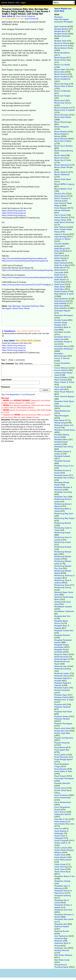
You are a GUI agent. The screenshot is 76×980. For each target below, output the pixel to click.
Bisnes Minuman (61, 115)
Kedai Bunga (60, 248)
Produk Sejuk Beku (62, 733)
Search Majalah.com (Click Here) (63, 10)
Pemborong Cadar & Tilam (63, 529)
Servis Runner (60, 812)
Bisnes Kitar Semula (63, 103)
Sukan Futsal (60, 864)
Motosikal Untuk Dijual (64, 401)
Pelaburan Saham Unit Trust (64, 426)
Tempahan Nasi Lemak (64, 919)
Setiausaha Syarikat (63, 814)
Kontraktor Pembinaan (64, 349)
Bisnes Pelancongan (63, 122)
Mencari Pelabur (61, 377)
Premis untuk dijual (63, 728)
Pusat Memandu (61, 757)
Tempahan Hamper (62, 881)
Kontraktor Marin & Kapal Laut (63, 338)
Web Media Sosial (62, 960)
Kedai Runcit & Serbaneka (61, 276)
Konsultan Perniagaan (64, 22)
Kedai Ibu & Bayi (61, 265)
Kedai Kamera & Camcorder (61, 271)
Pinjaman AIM (60, 704)
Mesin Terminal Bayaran (64, 396)
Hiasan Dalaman (61, 217)
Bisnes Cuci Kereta (62, 65)
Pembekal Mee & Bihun (64, 478)
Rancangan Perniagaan (64, 778)
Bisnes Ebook (60, 74)
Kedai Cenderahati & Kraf (63, 252)
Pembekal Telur (61, 497)
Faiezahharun (10, 331)
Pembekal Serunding (63, 492)
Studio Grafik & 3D (62, 843)
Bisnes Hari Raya (61, 84)
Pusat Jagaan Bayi (62, 750)
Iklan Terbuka (60, 227)
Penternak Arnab (61, 657)
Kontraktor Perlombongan (61, 355)
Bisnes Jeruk (60, 100)
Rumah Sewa (60, 788)
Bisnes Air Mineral (62, 43)
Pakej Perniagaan (62, 19)
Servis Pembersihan (63, 802)
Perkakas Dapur (61, 695)
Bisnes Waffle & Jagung (64, 184)
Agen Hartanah (61, 26)
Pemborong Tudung (63, 587)
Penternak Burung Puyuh (62, 663)
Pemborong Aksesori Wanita (63, 505)
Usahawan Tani (61, 948)
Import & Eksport (62, 234)
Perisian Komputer (62, 690)
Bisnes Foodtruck (62, 77)
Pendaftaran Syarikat (63, 607)
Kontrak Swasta (61, 320)
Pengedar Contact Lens (64, 630)
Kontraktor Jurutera (62, 332)
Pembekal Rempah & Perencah (63, 488)
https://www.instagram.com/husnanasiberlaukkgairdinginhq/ (28, 277)
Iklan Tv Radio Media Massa (63, 230)
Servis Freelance (61, 795)
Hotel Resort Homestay (64, 222)
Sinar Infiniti (7, 16)
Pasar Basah (59, 420)
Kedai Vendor (60, 287)
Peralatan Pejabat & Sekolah (63, 684)
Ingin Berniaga (14, 306)
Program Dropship (62, 743)
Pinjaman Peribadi (62, 719)
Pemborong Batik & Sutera (63, 510)
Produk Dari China (62, 731)
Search (11, 2)
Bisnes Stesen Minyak (64, 167)
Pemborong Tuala (62, 585)
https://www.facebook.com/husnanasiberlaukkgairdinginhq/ (28, 270)
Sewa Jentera (60, 821)
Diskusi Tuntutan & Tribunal (63, 199)
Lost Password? (29, 394)
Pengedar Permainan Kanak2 (63, 641)
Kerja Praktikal (60, 303)
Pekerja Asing (60, 423)
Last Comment (32, 19)
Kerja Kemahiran (61, 299)
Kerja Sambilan (61, 308)
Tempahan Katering (30, 306)
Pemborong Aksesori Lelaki (63, 500)
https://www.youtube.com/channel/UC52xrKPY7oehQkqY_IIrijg (29, 285)
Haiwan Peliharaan (62, 210)
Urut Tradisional (61, 936)
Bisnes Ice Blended (62, 91)
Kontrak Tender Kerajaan (61, 324)
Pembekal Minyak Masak (62, 484)
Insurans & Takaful (62, 239)
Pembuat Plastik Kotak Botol (64, 598)
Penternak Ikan (61, 666)
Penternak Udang (62, 676)
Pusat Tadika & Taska (63, 771)
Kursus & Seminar (62, 358)
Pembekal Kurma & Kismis (63, 472)
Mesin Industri (60, 387)
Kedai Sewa (59, 284)
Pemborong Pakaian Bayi (63, 553)
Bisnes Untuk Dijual (63, 179)
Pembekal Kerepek (62, 456)
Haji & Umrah (60, 215)
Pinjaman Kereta (61, 716)
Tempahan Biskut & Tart (65, 876)
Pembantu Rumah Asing (65, 430)
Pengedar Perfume (62, 635)
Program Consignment (64, 738)
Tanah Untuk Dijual (62, 872)
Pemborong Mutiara (63, 547)
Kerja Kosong (60, 301)
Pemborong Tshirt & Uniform (63, 581)
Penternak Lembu (62, 673)
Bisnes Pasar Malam (21, 308)
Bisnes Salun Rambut (63, 146)
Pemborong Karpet (62, 532)
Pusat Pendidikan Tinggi (62, 765)
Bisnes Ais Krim (61, 46)
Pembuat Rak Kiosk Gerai (63, 603)
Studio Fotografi (61, 840)
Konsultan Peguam (62, 311)
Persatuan (59, 17)
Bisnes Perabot (61, 132)
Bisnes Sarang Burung (64, 151)
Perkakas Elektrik (62, 697)
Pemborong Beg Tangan (65, 518)
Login (23, 2)
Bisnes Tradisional (62, 174)
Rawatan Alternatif (62, 783)
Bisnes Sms (59, 158)
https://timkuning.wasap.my (14, 211)
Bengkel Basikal (61, 29)
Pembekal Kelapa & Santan (63, 453)
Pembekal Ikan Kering (64, 447)
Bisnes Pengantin (62, 127)
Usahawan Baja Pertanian (61, 940)
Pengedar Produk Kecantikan (62, 646)
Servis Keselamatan (63, 797)
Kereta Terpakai (61, 291)
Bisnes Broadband (62, 53)
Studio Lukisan (61, 848)
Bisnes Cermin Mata (63, 60)
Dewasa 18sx (60, 193)
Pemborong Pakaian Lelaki (63, 562)
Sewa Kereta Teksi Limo (64, 824)
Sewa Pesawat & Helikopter (61, 832)
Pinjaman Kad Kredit (63, 712)
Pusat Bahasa (60, 747)
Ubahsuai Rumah (62, 931)
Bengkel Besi (60, 31)
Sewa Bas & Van (61, 819)
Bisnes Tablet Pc (61, 172)
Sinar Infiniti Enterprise (25, 16)
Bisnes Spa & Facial (63, 160)
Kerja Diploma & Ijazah (64, 294)
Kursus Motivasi (61, 370)
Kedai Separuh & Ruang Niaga (62, 281)
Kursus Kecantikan (62, 363)
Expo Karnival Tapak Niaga (63, 204)
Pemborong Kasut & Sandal (63, 538)
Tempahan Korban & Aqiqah (63, 906)
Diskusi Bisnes (60, 196)
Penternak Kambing (63, 669)
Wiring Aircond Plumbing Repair (61, 966)
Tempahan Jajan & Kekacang (62, 887)
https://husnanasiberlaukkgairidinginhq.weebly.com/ (24, 258)
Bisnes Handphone (62, 79)
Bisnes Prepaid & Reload (62, 135)
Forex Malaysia (61, 208)
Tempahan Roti (61, 924)
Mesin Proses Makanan (64, 392)
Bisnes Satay (60, 155)
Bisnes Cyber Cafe (62, 69)
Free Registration (13, 394)
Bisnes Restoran (61, 139)
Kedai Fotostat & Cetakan (62, 259)
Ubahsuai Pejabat (62, 926)
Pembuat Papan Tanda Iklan (64, 593)
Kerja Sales (59, 306)
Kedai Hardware (61, 263)
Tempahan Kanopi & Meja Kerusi (63, 892)
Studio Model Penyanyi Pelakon (64, 851)
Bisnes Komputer (62, 108)
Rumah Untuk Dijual (63, 790)
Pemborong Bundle (63, 523)
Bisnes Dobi (59, 72)
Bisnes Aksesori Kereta (64, 48)
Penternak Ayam (61, 659)
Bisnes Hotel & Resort (64, 86)
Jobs (17, 2)
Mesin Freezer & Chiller (64, 382)
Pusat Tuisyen (60, 776)
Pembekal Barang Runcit (62, 436)
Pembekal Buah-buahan (61, 443)
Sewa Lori (58, 828)
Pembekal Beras (61, 439)
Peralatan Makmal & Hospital (63, 679)
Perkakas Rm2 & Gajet (64, 700)
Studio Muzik (60, 855)
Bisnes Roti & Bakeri (63, 141)
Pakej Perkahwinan (62, 411)
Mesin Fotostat (61, 380)
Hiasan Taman (60, 220)
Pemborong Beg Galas (64, 513)
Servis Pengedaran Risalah (62, 808)
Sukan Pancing (61, 867)
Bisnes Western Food (63, 189)
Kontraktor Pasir (61, 346)
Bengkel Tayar (60, 41)
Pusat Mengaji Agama (63, 759)
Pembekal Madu (61, 475)
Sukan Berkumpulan (63, 860)
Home (4, 2)
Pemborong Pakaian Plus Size (63, 567)
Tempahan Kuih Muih (63, 910)
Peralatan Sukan (61, 688)
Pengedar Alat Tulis (62, 616)
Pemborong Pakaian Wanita (63, 572)
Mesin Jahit (59, 389)
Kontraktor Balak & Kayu (63, 328)
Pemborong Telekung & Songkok (65, 577)
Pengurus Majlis (61, 654)
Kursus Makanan (61, 368)
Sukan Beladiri (61, 857)
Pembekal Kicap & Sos (64, 466)
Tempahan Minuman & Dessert (64, 916)
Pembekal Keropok (62, 461)
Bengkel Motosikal (62, 36)
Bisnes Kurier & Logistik (65, 110)
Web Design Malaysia (63, 955)
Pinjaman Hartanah (63, 707)
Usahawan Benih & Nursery (63, 944)
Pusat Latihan (60, 755)
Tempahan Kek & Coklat (62, 901)
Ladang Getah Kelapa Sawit (63, 374)
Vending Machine (62, 950)
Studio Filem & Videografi (61, 837)
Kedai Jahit (59, 267)
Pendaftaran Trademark (64, 611)
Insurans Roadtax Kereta (62, 245)
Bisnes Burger (60, 57)
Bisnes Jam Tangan (62, 96)
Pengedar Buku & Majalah (62, 627)
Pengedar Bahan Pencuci (61, 622)
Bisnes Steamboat (62, 165)
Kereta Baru (59, 289)
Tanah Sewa (59, 869)
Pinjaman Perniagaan (63, 723)
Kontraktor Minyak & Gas (63, 343)
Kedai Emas (59, 256)
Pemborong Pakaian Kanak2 (63, 558)
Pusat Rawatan (61, 769)
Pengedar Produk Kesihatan (62, 651)
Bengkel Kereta (61, 34)
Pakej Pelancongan (62, 406)
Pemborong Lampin (63, 542)
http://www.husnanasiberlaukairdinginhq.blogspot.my (25, 261)
